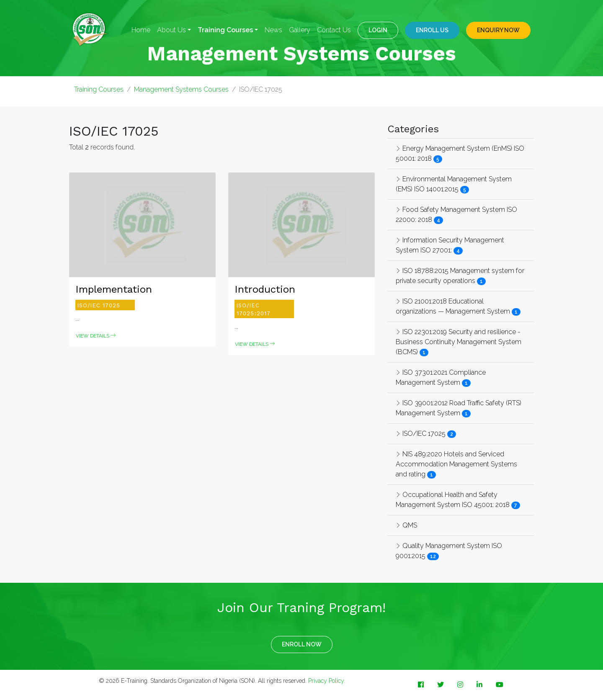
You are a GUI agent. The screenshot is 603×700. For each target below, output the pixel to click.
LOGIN (378, 30)
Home (141, 30)
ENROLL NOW (302, 644)
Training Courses (99, 89)
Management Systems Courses (181, 89)
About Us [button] (171, 30)
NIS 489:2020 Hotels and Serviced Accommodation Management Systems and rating (456, 464)
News (273, 30)
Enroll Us (432, 30)
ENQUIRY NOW (498, 30)
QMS (406, 525)
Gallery (300, 30)
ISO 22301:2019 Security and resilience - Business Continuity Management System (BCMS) (459, 342)
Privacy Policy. (327, 681)
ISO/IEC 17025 (421, 434)
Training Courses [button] (225, 30)
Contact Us (334, 30)
